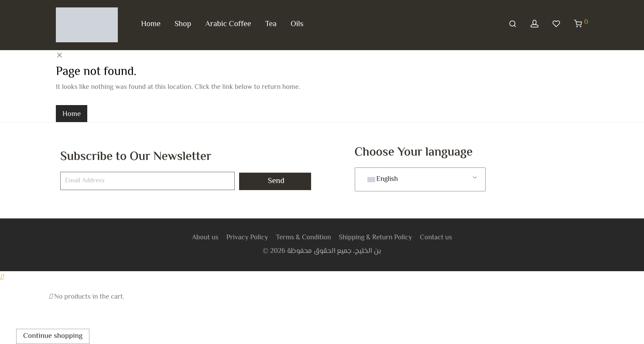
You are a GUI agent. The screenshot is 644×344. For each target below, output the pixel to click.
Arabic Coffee (228, 24)
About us (205, 238)
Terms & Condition (303, 238)
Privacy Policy (247, 238)
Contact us (436, 238)
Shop (183, 24)
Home (151, 24)
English (383, 179)
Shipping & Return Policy (376, 238)
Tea (271, 24)
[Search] (513, 24)
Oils (297, 24)
